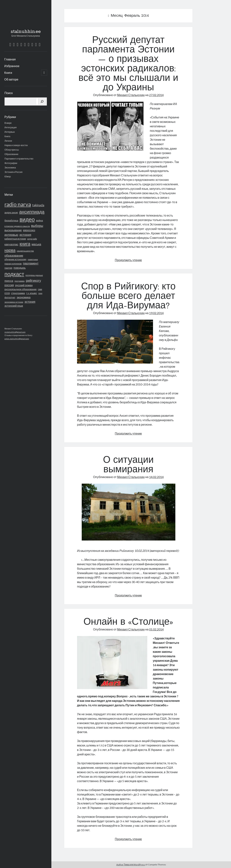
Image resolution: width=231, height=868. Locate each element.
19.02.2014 (156, 313)
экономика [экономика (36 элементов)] (23, 297)
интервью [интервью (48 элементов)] (11, 235)
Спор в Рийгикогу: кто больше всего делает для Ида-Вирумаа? (128, 296)
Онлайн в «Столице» (128, 622)
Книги (8, 73)
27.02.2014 (156, 95)
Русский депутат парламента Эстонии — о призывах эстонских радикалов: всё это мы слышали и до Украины (128, 64)
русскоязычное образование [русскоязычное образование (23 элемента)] (21, 289)
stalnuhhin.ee (26, 32)
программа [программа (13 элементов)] (20, 281)
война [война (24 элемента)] (40, 220)
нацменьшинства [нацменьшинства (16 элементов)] (25, 251)
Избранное (12, 66)
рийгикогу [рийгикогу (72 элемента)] (34, 280)
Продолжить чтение (128, 260)
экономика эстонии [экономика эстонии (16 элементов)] (14, 302)
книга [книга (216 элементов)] (25, 244)
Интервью (10, 132)
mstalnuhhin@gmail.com (15, 332)
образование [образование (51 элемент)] (14, 255)
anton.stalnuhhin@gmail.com (17, 339)
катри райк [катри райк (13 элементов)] (32, 239)
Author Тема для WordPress (131, 865)
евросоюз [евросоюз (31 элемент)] (29, 230)
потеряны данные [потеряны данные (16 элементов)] (34, 275)
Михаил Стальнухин (131, 95)
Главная (10, 59)
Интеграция (11, 127)
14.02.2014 (156, 477)
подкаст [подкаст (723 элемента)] (14, 274)
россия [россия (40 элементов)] (9, 285)
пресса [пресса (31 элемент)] (9, 281)
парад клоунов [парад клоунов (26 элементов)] (13, 263)
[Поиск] (42, 101)
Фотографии (11, 163)
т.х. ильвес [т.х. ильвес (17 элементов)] (32, 293)
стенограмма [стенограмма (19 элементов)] (18, 293)
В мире (8, 123)
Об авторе (11, 79)
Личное (8, 141)
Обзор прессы (12, 150)
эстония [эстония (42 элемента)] (30, 302)
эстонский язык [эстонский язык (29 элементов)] (14, 306)
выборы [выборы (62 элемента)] (37, 226)
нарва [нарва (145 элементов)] (10, 250)
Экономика (10, 168)
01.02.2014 (156, 629)
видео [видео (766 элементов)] (27, 219)
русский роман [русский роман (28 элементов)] (24, 285)
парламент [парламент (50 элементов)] (31, 263)
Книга (7, 136)
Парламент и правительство (19, 159)
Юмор (8, 176)
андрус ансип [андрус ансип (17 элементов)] (11, 213)
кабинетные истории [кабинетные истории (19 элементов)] (15, 239)
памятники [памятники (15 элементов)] (33, 259)
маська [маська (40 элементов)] (36, 244)
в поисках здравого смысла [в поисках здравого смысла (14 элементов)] (17, 226)
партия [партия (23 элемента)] (8, 268)
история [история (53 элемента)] (25, 235)
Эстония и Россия (13, 172)
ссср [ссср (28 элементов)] (7, 293)
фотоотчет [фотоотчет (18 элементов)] (10, 297)
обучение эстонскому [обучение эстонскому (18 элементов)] (15, 259)
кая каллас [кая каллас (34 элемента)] (11, 244)
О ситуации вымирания (128, 465)
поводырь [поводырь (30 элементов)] (20, 268)
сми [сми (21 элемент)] (40, 289)
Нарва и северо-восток (16, 145)
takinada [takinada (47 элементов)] (38, 205)
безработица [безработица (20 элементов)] (11, 221)
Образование (11, 154)
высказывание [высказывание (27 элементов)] (13, 230)
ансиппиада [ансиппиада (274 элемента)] (32, 212)
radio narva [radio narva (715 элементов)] (18, 204)
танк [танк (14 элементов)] (40, 293)
